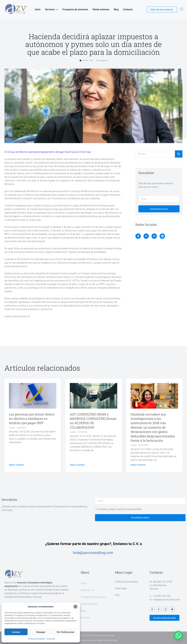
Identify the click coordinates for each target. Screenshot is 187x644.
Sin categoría (102, 60)
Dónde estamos (101, 9)
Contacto (128, 9)
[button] (75, 607)
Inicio (38, 9)
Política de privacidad (36, 638)
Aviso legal (51, 638)
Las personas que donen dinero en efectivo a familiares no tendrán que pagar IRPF (32, 419)
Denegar (41, 632)
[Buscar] (179, 154)
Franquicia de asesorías (75, 9)
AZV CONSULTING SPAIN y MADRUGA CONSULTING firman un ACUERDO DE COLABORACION (93, 421)
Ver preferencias (65, 632)
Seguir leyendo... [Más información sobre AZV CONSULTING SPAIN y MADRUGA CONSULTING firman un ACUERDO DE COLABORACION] (78, 465)
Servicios (52, 10)
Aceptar (16, 632)
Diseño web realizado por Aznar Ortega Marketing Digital (94, 640)
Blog (116, 9)
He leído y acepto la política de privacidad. (120, 509)
